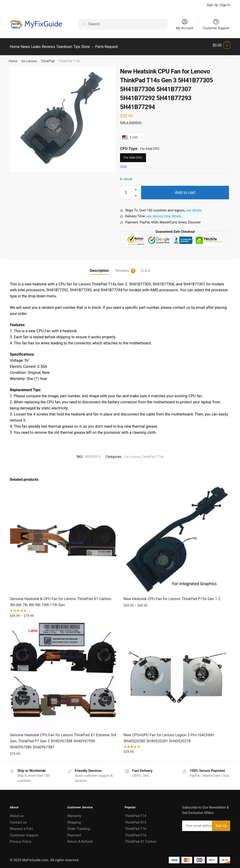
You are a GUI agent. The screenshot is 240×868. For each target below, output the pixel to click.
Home (13, 58)
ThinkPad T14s (153, 454)
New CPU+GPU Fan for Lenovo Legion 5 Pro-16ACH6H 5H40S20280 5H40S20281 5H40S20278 (169, 735)
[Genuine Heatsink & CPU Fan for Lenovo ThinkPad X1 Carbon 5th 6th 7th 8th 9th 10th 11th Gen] (63, 537)
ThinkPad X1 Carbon (141, 839)
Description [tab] (99, 268)
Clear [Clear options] (124, 163)
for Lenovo (29, 58)
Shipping (74, 820)
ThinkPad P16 (136, 832)
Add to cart (185, 190)
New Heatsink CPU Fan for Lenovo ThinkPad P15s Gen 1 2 (172, 596)
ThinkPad (48, 58)
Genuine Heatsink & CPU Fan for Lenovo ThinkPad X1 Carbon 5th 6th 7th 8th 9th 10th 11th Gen (61, 599)
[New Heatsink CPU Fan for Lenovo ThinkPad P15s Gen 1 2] (177, 537)
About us (17, 813)
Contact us (18, 820)
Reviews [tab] (122, 268)
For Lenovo (132, 454)
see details (194, 208)
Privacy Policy (21, 839)
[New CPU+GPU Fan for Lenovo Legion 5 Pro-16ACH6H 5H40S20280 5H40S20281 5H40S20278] (177, 673)
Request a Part (21, 826)
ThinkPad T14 (135, 813)
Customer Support (216, 24)
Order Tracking (79, 826)
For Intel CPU (133, 155)
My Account (184, 24)
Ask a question (131, 120)
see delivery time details (164, 213)
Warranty (74, 813)
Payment (74, 832)
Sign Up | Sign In (218, 5)
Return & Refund (80, 839)
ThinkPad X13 (136, 820)
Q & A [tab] (146, 268)
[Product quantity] (126, 190)
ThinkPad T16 (135, 826)
